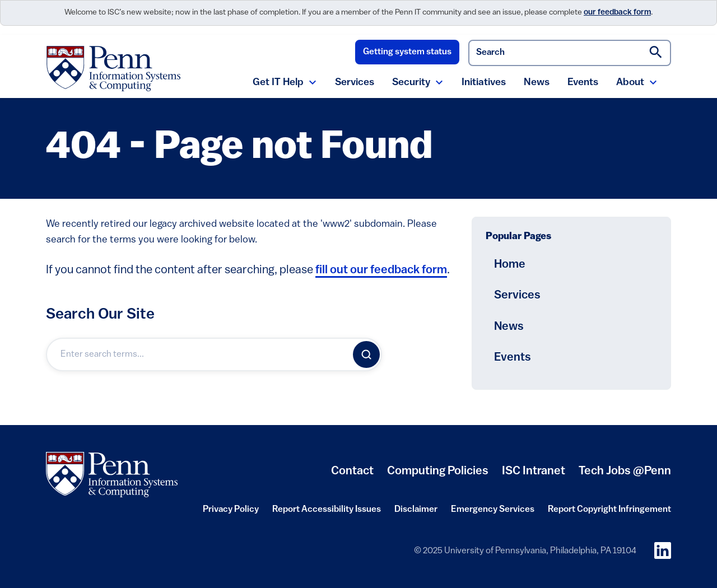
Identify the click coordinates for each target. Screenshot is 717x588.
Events (583, 83)
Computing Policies (438, 471)
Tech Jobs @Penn (625, 471)
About (630, 83)
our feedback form (617, 13)
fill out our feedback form (381, 270)
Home (510, 265)
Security (411, 83)
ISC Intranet (534, 471)
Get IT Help (278, 83)
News (537, 83)
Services (355, 83)
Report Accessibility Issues (327, 510)
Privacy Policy (231, 510)
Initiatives (484, 83)
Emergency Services (493, 510)
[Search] (366, 354)
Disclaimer (416, 510)
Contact (352, 471)
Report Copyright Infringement (609, 510)
